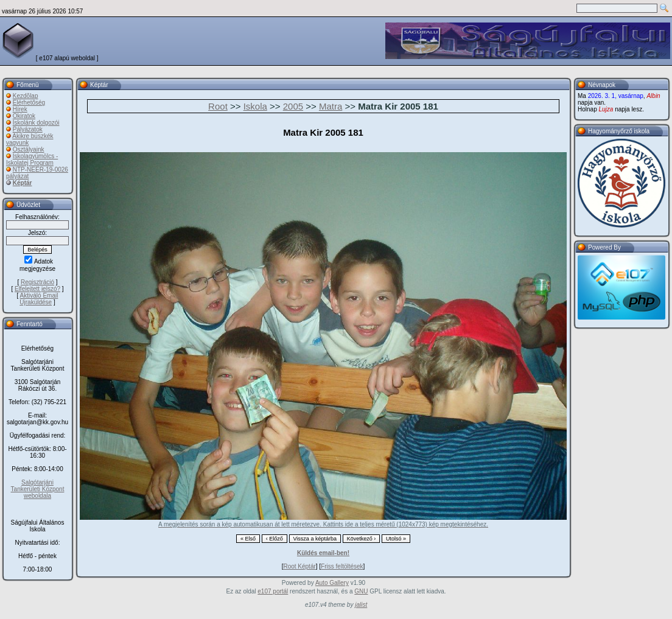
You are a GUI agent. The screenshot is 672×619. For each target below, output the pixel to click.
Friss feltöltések (342, 566)
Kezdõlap (26, 96)
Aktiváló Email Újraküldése (39, 299)
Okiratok (24, 116)
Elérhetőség (29, 103)
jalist (361, 605)
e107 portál (273, 591)
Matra (331, 106)
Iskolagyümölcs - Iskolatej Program (32, 159)
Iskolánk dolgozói (36, 123)
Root (218, 106)
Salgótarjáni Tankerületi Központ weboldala (38, 489)
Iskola (255, 106)
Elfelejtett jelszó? (37, 289)
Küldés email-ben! (323, 553)
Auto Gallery (332, 583)
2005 (293, 106)
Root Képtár (299, 566)
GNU (361, 591)
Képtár (23, 183)
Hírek (20, 109)
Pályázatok (28, 129)
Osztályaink (29, 149)
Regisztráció (37, 282)
